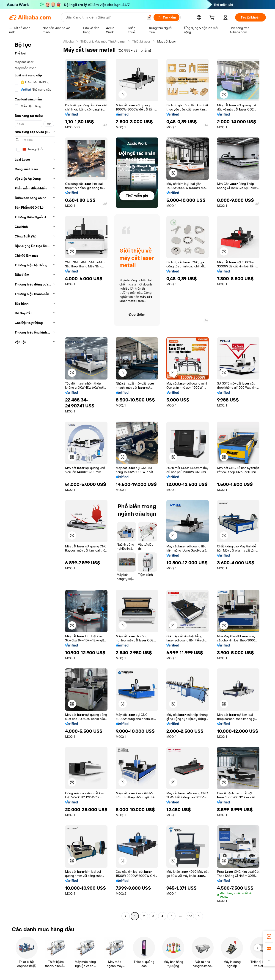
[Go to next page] (199, 916)
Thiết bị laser (141, 41)
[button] (149, 17)
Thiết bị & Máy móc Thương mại (103, 41)
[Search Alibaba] (104, 17)
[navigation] (35, 479)
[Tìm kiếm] (166, 17)
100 (190, 916)
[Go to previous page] (126, 916)
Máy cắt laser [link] (167, 41)
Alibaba (68, 41)
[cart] (213, 18)
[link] (269, 937)
